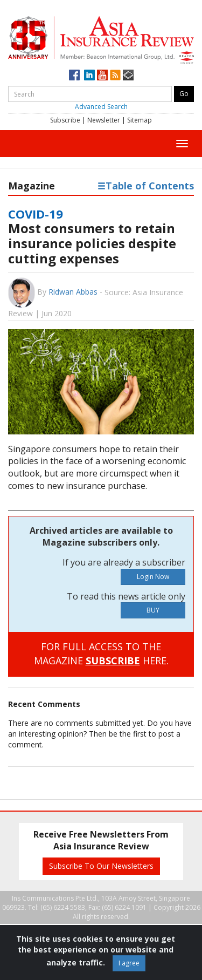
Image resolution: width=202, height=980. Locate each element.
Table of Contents (146, 186)
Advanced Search (101, 107)
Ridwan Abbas (73, 292)
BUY (153, 610)
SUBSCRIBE (113, 661)
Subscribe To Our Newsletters (101, 866)
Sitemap (140, 120)
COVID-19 (36, 214)
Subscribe (65, 120)
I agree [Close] (129, 963)
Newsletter (104, 120)
